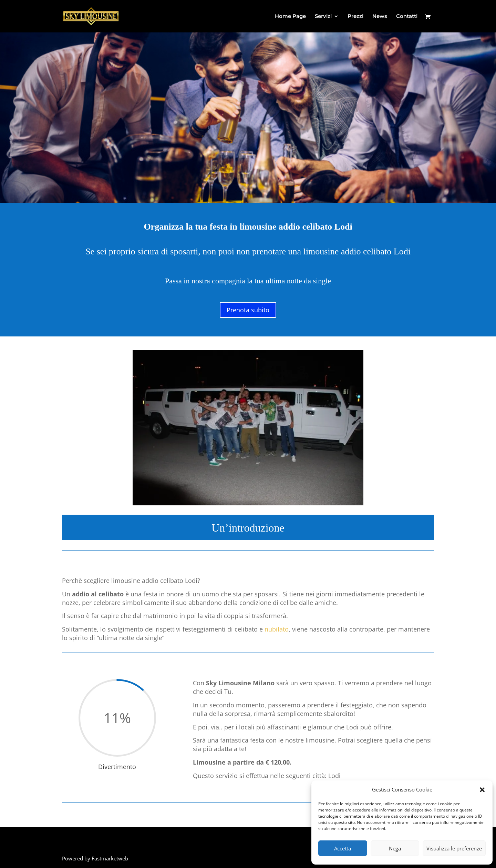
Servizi (323, 17)
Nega (395, 848)
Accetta (343, 848)
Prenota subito (248, 310)
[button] (482, 790)
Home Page (290, 17)
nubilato (277, 629)
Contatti (407, 17)
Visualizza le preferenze (454, 848)
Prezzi (355, 17)
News (380, 17)
